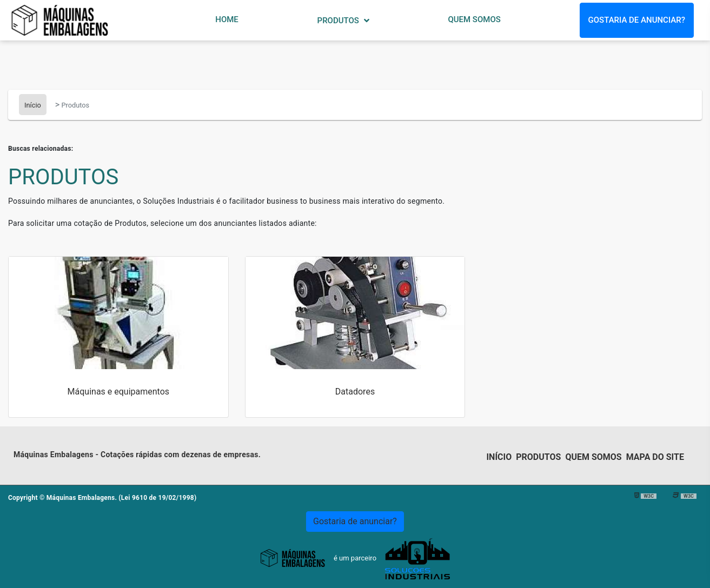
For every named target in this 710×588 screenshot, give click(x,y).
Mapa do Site (655, 457)
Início (499, 457)
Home (227, 19)
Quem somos (593, 457)
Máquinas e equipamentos (118, 392)
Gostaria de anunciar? (637, 20)
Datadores (355, 392)
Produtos (339, 21)
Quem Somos (474, 19)
